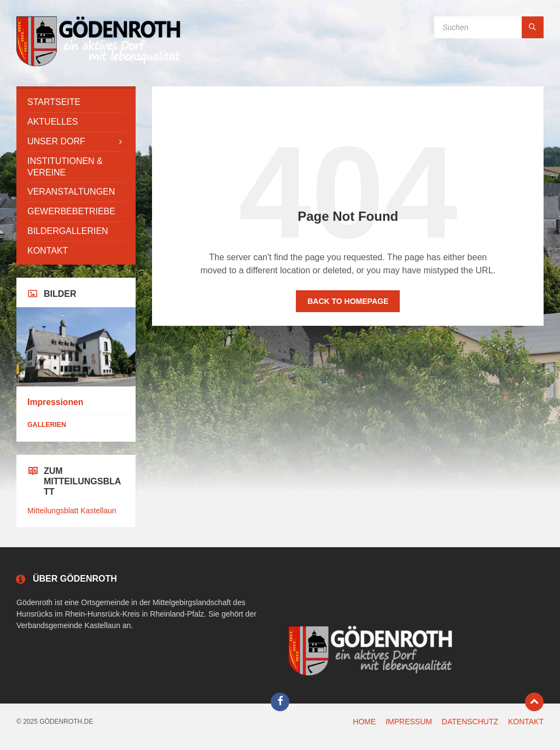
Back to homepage (348, 301)
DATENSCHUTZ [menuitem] (470, 722)
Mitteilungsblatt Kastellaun (72, 511)
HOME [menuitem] (364, 722)
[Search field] (489, 27)
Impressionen (55, 402)
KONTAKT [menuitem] (526, 722)
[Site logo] (98, 65)
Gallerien (47, 425)
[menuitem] (76, 102)
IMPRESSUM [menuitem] (409, 722)
